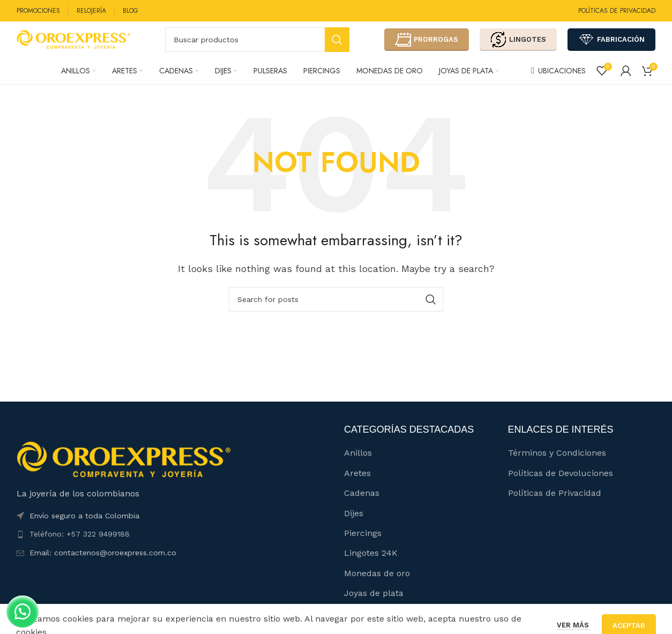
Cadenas (362, 505)
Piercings (363, 545)
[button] (27, 607)
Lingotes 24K (371, 565)
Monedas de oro (377, 586)
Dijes (354, 525)
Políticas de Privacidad (555, 505)
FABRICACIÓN (611, 46)
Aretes (357, 485)
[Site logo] (73, 45)
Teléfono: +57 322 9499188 (80, 546)
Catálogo (362, 625)
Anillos (358, 465)
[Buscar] (257, 46)
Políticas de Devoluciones (561, 485)
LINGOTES (518, 46)
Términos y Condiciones (557, 465)
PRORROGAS (427, 46)
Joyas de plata (374, 605)
